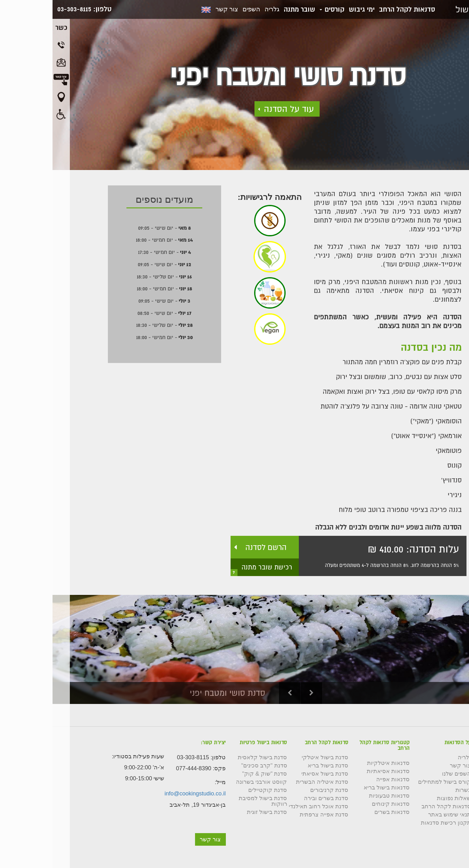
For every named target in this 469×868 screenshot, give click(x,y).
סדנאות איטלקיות (336, 763)
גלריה (219, 9)
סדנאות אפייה (340, 779)
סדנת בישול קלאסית (210, 757)
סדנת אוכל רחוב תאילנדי (266, 806)
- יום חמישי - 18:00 (112, 240)
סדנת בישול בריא (275, 766)
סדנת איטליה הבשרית (270, 782)
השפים (199, 9)
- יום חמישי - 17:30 (112, 252)
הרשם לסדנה (213, 547)
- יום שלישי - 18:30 (112, 277)
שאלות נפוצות (401, 798)
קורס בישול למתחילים (392, 782)
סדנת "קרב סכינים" (212, 766)
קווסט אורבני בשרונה (209, 782)
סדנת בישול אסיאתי (272, 774)
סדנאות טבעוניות (337, 796)
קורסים (279, 9)
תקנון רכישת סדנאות (393, 823)
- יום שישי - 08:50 (112, 313)
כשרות (411, 790)
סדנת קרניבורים (277, 790)
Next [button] (259, 693)
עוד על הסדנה (236, 109)
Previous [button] (237, 693)
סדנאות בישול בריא (334, 788)
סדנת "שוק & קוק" (212, 774)
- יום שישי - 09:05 (112, 228)
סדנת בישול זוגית (214, 812)
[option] (234, 649)
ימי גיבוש (309, 9)
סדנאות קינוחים (338, 804)
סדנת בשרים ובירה (274, 798)
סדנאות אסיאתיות (336, 771)
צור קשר (174, 9)
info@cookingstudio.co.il (142, 794)
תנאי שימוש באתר (397, 815)
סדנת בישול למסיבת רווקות (210, 801)
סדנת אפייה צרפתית (271, 815)
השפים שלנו (404, 774)
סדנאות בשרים (339, 812)
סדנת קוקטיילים (215, 790)
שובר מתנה (247, 9)
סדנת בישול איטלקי (272, 757)
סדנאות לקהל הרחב (355, 9)
